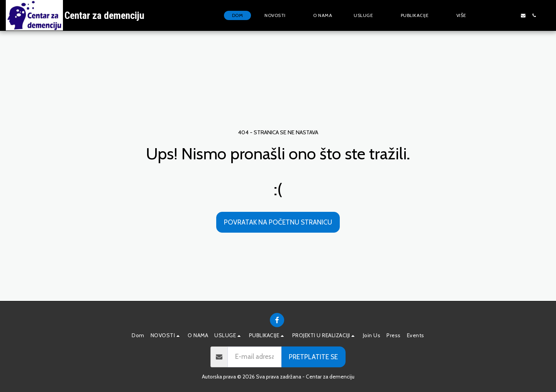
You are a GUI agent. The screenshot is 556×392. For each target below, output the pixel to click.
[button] (278, 15)
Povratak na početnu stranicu (278, 222)
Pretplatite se (313, 357)
